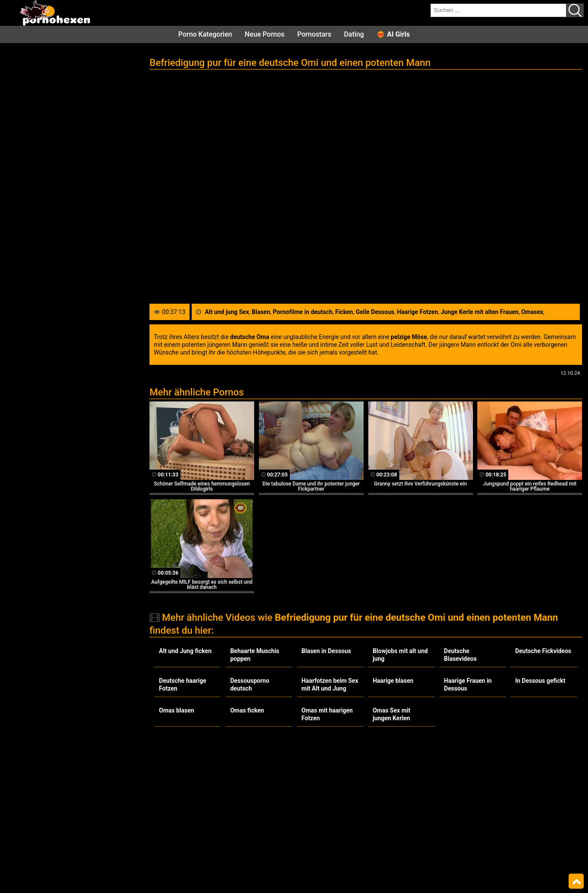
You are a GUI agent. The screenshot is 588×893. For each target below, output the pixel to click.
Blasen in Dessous (326, 651)
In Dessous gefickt (540, 681)
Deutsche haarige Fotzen (183, 685)
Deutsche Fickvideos (543, 651)
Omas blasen (177, 710)
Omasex (532, 312)
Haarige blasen (393, 681)
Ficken (344, 312)
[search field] (498, 10)
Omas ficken (247, 710)
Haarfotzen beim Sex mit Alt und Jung (330, 685)
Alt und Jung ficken (185, 651)
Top (576, 881)
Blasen (261, 312)
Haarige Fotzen (417, 312)
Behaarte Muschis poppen (255, 655)
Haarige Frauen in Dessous (468, 685)
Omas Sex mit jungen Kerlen (391, 714)
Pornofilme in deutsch (303, 312)
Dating (354, 34)
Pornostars (314, 34)
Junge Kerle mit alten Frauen (480, 312)
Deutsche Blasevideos (460, 655)
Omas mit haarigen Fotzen (327, 714)
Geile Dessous (375, 312)
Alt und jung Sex (227, 312)
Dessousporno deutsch (250, 685)
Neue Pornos (264, 34)
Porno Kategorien (205, 34)
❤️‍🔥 (393, 34)
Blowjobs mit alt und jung (400, 655)
